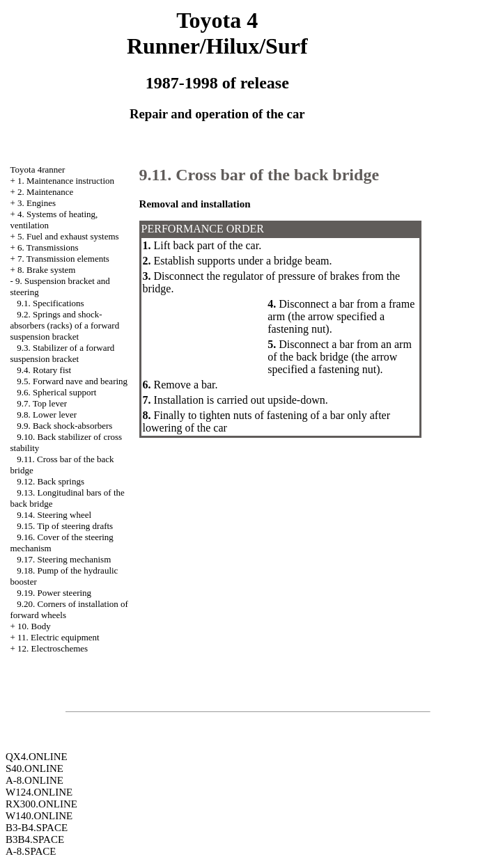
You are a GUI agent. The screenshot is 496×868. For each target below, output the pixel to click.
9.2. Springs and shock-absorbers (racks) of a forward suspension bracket (64, 325)
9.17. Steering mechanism (64, 559)
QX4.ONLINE (37, 757)
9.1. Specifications (50, 303)
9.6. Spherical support (56, 392)
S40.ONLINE (34, 768)
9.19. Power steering (54, 593)
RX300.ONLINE (41, 804)
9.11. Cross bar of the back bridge (259, 175)
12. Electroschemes (53, 648)
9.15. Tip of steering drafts (65, 526)
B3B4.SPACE (35, 839)
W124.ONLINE (39, 792)
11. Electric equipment (59, 637)
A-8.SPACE (31, 851)
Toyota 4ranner (37, 169)
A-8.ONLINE (34, 780)
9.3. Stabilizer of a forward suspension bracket (62, 353)
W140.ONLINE (39, 816)
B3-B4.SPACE (37, 828)
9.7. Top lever (42, 403)
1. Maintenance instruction (66, 181)
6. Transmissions (48, 247)
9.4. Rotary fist (44, 370)
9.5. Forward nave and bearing (72, 381)
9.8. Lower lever (47, 415)
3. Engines (37, 203)
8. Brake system (46, 270)
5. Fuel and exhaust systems (68, 236)
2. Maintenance (45, 192)
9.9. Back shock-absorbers (64, 426)
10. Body (34, 626)
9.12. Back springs (51, 481)
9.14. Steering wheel (54, 515)
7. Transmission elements (63, 259)
